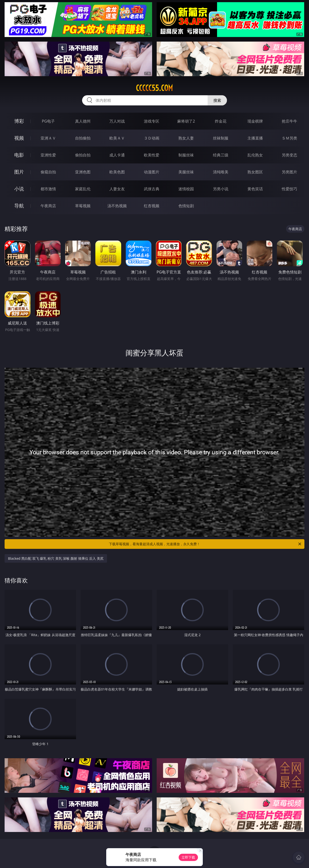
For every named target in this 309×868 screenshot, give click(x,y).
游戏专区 (152, 121)
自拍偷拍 (83, 138)
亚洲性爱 (48, 155)
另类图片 (289, 172)
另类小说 (221, 189)
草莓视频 (83, 206)
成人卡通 (117, 155)
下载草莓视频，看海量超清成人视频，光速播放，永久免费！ (205, 544)
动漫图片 (152, 172)
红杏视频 (152, 206)
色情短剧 (186, 206)
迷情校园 (186, 189)
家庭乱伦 (83, 189)
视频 (19, 138)
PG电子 (48, 121)
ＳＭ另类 (289, 138)
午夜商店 (48, 206)
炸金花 (221, 121)
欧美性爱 (152, 155)
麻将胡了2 (186, 121)
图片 (19, 172)
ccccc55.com (154, 88)
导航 (19, 206)
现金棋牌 (255, 121)
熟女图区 (255, 172)
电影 (19, 155)
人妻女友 (117, 189)
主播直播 (255, 138)
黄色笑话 (255, 189)
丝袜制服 (221, 138)
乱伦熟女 (255, 155)
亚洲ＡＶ (48, 138)
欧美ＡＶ (117, 138)
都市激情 (48, 189)
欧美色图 (117, 172)
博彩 (19, 121)
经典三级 (221, 155)
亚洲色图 (83, 172)
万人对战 (117, 121)
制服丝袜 (186, 155)
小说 (19, 189)
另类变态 (289, 155)
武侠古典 (152, 189)
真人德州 (83, 121)
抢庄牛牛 (289, 121)
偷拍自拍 (83, 155)
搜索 (217, 100)
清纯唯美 (221, 172)
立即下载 (188, 857)
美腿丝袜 (186, 172)
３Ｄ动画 (152, 138)
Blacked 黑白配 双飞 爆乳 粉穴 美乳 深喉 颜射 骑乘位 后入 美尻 (56, 558)
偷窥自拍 (48, 172)
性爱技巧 (289, 189)
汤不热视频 (117, 206)
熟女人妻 (186, 138)
